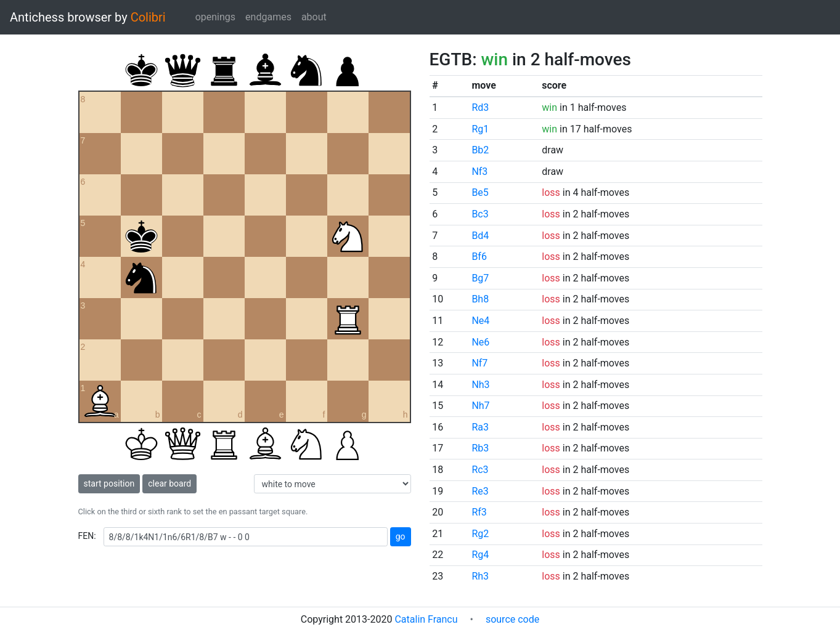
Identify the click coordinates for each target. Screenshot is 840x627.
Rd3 (480, 107)
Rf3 (479, 512)
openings (215, 17)
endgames (268, 17)
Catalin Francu (426, 619)
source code (512, 619)
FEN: (87, 536)
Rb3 (480, 448)
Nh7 (480, 406)
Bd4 (480, 236)
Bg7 (480, 278)
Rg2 (480, 534)
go (401, 536)
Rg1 (480, 129)
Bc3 (480, 214)
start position (109, 483)
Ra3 (480, 427)
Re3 (480, 491)
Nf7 (479, 363)
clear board (169, 483)
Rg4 (480, 555)
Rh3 (480, 576)
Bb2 (480, 150)
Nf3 (479, 172)
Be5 (480, 192)
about (314, 17)
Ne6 (480, 342)
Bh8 (480, 299)
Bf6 (479, 257)
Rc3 (480, 470)
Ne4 (480, 321)
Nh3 (480, 385)
